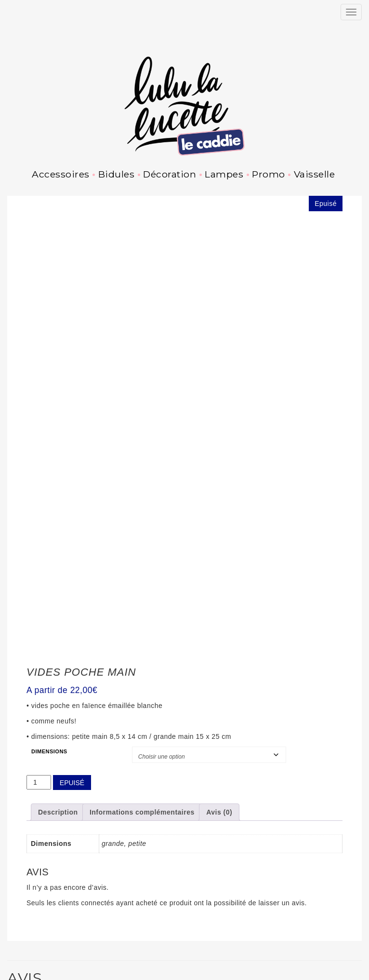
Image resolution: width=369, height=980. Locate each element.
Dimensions (49, 644)
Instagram (17, 975)
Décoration (170, 174)
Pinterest (59, 975)
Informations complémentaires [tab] (142, 705)
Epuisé (72, 675)
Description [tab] (58, 705)
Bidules (117, 174)
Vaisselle (315, 174)
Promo (269, 174)
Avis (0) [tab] (219, 705)
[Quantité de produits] (39, 675)
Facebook (38, 975)
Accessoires (61, 174)
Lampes (224, 174)
